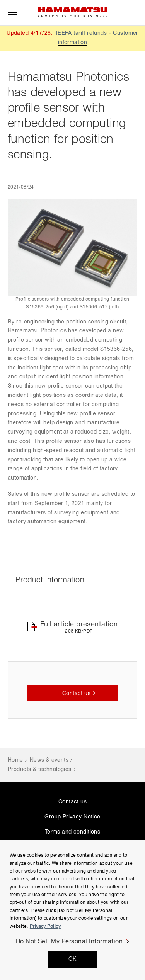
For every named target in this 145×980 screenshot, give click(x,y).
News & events (49, 760)
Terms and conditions (72, 832)
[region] (72, 910)
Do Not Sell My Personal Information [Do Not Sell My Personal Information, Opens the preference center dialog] (69, 942)
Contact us (72, 802)
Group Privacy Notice (72, 817)
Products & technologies (40, 769)
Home (15, 760)
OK (72, 959)
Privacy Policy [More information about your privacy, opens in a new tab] (45, 927)
